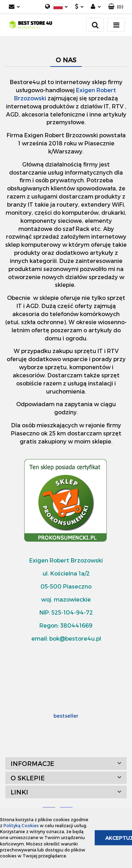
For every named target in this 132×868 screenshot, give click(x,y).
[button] (116, 7)
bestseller (66, 716)
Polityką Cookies (21, 825)
